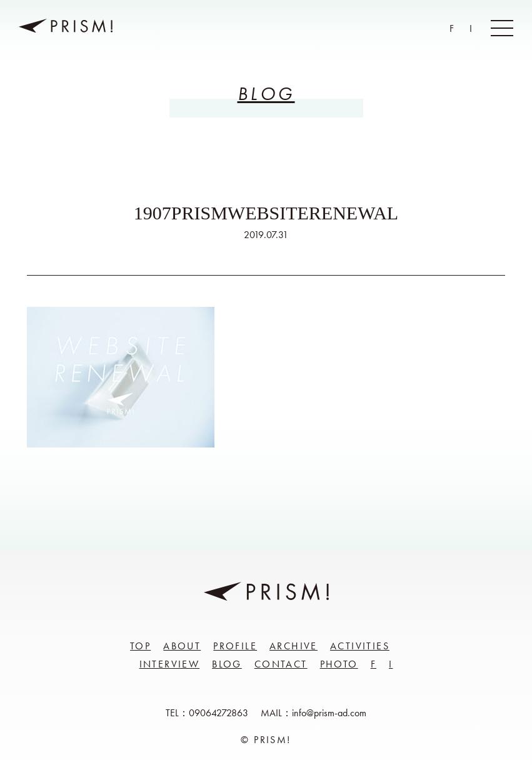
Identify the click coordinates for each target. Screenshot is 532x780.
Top (140, 646)
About (182, 646)
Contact (281, 664)
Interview (170, 664)
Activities (360, 646)
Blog (227, 664)
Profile (235, 646)
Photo (339, 664)
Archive (294, 646)
